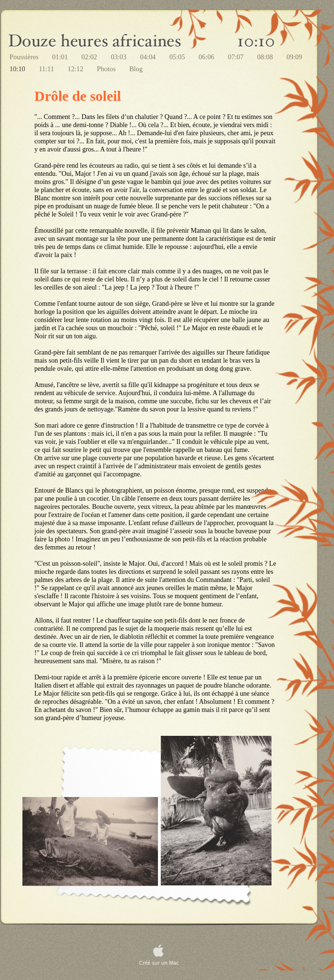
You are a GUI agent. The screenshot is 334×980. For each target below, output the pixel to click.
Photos (107, 69)
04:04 (149, 57)
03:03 (119, 57)
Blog (136, 69)
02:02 (90, 57)
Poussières (25, 57)
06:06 (207, 57)
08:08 (266, 57)
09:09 (294, 57)
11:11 (47, 69)
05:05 (178, 57)
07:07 (237, 57)
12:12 (76, 69)
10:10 (18, 69)
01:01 (61, 57)
